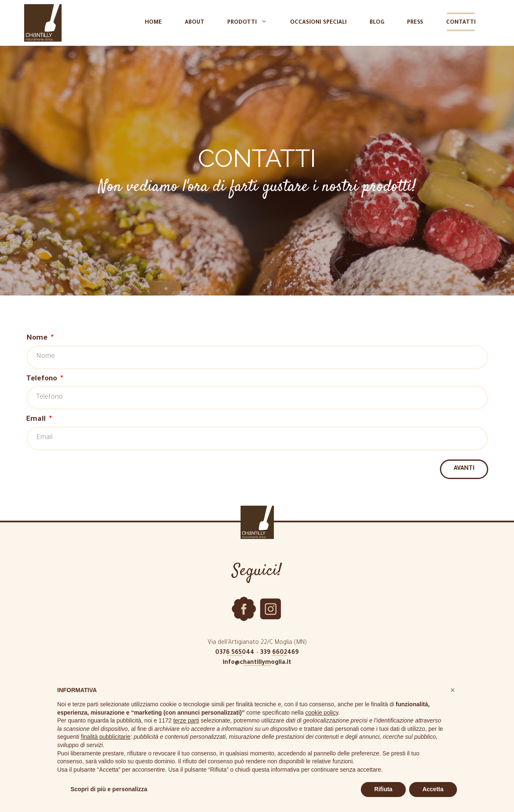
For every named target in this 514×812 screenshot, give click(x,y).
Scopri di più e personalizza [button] (109, 789)
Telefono (43, 379)
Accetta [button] (433, 789)
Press (415, 23)
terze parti (186, 720)
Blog (377, 23)
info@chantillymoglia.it (257, 663)
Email (37, 420)
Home (153, 23)
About (195, 23)
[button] (453, 690)
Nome (38, 339)
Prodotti (251, 23)
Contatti (461, 23)
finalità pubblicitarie (106, 737)
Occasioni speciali (318, 23)
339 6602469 (279, 653)
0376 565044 (235, 653)
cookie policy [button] (322, 713)
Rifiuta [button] (383, 789)
